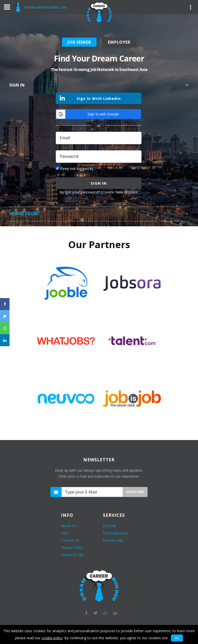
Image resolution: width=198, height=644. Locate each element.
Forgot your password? (80, 192)
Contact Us (70, 540)
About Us (69, 526)
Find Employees (116, 533)
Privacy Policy (72, 548)
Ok (177, 638)
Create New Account (120, 192)
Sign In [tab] (99, 87)
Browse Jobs (113, 540)
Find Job (109, 526)
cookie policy (52, 638)
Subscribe (135, 492)
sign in (99, 183)
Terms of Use (72, 555)
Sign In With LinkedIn (88, 99)
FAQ (64, 533)
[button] (98, 114)
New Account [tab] (99, 215)
